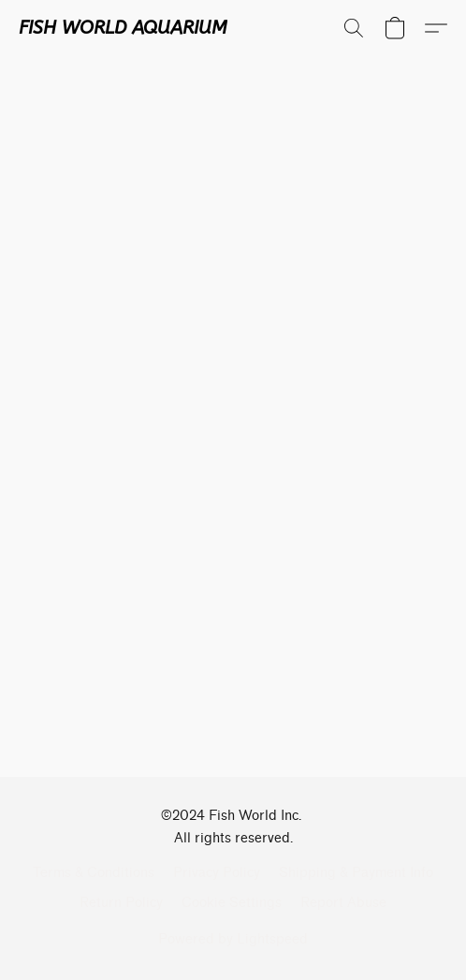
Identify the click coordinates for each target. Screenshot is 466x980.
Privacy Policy (217, 873)
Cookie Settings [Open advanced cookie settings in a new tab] (232, 903)
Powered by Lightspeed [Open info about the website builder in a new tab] (233, 939)
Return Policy (121, 903)
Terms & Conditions (94, 873)
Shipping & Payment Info (356, 873)
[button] (123, 28)
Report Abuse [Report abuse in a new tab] (343, 903)
